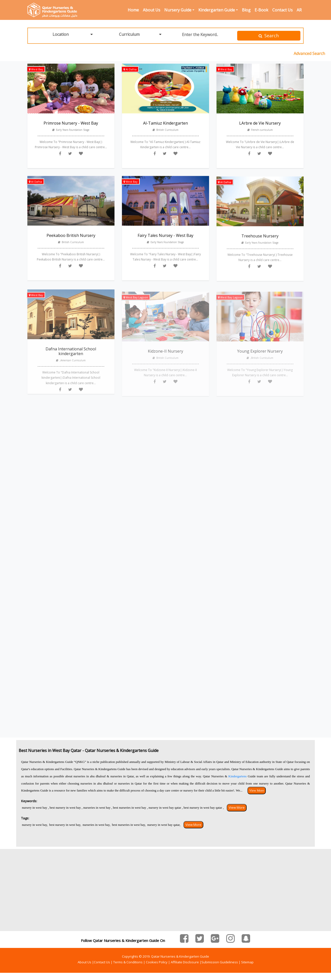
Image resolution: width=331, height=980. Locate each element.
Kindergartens (238, 776)
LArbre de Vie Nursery (260, 125)
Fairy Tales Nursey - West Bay (165, 241)
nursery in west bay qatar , (165, 808)
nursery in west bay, (35, 825)
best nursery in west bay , (66, 808)
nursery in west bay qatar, (164, 825)
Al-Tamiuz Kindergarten (165, 124)
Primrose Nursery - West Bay (71, 123)
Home (133, 10)
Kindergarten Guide (217, 10)
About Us (152, 10)
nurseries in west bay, (97, 825)
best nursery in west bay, (65, 825)
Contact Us (282, 10)
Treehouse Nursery (260, 244)
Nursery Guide (178, 10)
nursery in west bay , (35, 808)
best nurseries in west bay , (130, 808)
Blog (246, 10)
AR (299, 10)
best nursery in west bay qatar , (204, 808)
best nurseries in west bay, (129, 825)
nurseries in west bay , (97, 808)
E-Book (261, 10)
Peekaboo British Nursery (71, 241)
